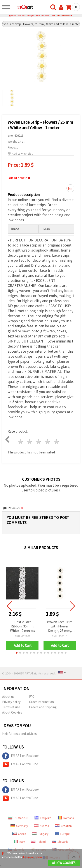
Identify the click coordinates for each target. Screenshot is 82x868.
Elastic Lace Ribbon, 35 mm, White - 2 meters (23, 626)
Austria (42, 826)
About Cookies (12, 712)
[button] (17, 653)
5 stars (57, 442)
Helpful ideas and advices (19, 734)
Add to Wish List (20, 154)
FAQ (32, 697)
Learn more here (33, 857)
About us (8, 697)
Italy (19, 842)
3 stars (39, 442)
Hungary (40, 834)
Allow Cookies (64, 863)
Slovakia (60, 842)
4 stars (48, 442)
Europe (62, 834)
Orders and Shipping (43, 707)
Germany (19, 826)
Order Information (41, 702)
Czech (19, 834)
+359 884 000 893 (62, 16)
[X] (4, 853)
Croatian (63, 826)
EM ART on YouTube (20, 764)
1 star (21, 442)
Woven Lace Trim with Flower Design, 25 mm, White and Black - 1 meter (60, 626)
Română (66, 818)
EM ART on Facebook (21, 756)
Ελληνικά (43, 818)
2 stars (30, 442)
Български (18, 818)
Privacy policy (11, 702)
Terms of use (11, 707)
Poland (38, 842)
